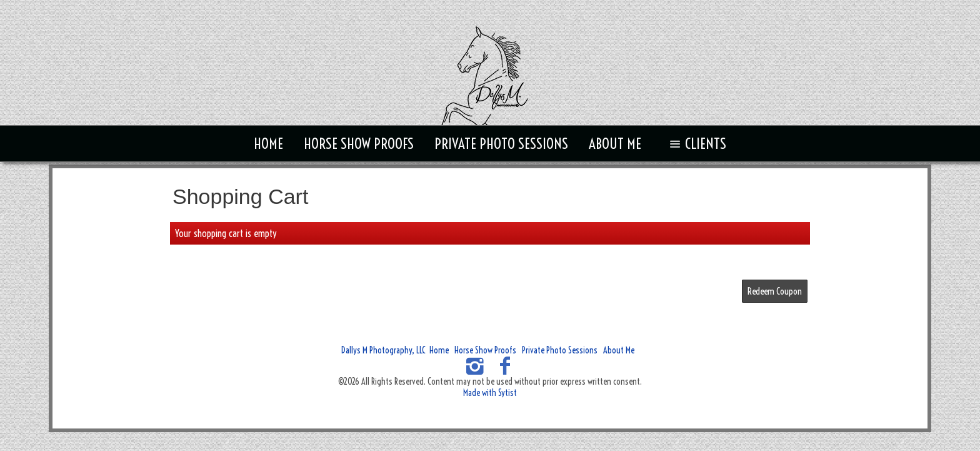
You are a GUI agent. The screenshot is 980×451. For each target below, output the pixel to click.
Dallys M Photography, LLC (383, 350)
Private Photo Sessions (501, 144)
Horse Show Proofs (359, 144)
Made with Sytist (490, 393)
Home (268, 144)
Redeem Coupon (775, 291)
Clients (696, 144)
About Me (615, 144)
